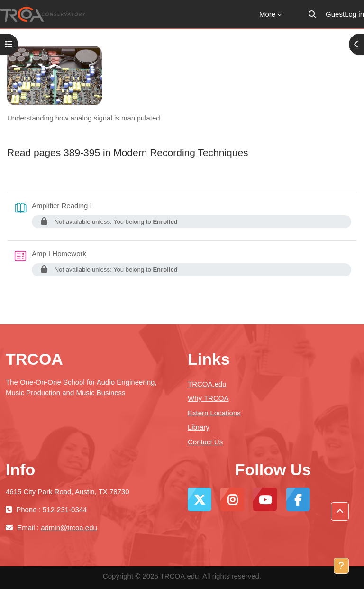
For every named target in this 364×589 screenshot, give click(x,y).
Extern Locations (214, 413)
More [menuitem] (267, 14)
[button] (312, 14)
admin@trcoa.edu (69, 528)
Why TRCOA (208, 398)
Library (199, 427)
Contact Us (205, 442)
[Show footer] (341, 566)
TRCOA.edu (207, 384)
